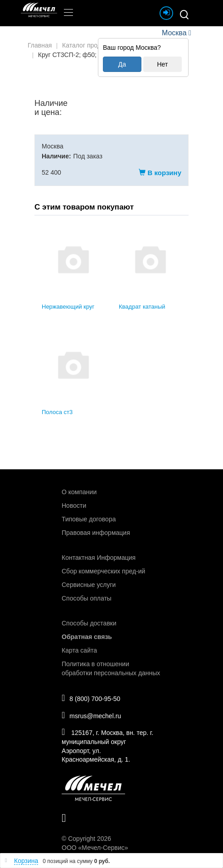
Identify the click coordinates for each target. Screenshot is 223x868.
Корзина (26, 861)
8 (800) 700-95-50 (91, 698)
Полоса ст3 (57, 412)
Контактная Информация (99, 558)
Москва (174, 33)
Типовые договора (89, 519)
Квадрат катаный (142, 307)
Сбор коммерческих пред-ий (103, 571)
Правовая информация (96, 533)
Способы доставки (89, 623)
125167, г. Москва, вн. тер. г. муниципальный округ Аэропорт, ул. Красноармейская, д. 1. (107, 745)
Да (122, 64)
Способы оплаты (87, 598)
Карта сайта (79, 650)
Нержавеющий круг (68, 307)
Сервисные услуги (89, 585)
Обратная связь (87, 637)
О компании (79, 492)
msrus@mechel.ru (91, 715)
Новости (74, 506)
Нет (162, 64)
